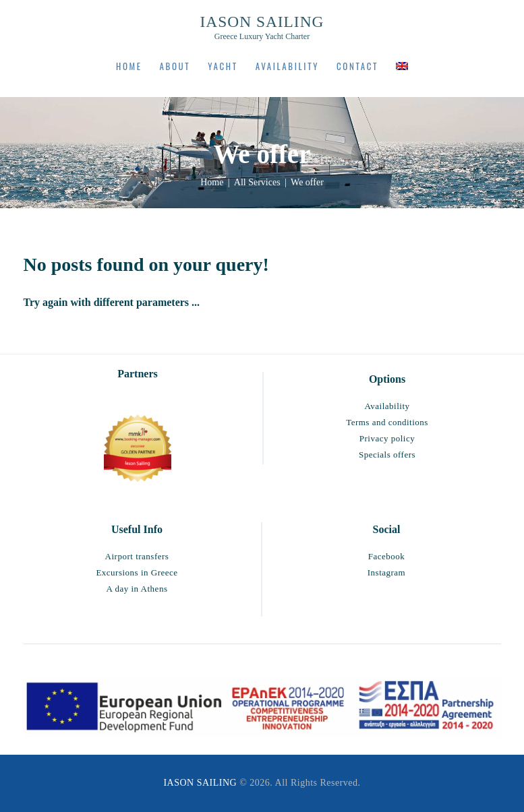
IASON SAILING (200, 783)
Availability (387, 406)
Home (212, 182)
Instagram (386, 572)
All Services (257, 182)
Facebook (387, 556)
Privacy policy (387, 438)
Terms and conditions (387, 422)
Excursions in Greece (137, 572)
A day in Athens (137, 589)
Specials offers (387, 455)
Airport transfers (137, 556)
